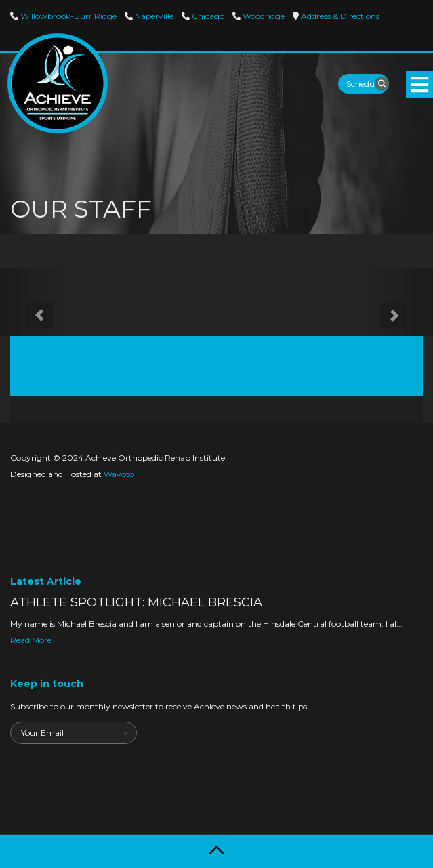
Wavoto (119, 474)
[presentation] (113, 770)
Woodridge (263, 16)
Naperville (153, 16)
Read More (31, 640)
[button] (33, 302)
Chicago (207, 16)
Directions (339, 16)
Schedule (364, 84)
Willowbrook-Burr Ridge (67, 16)
